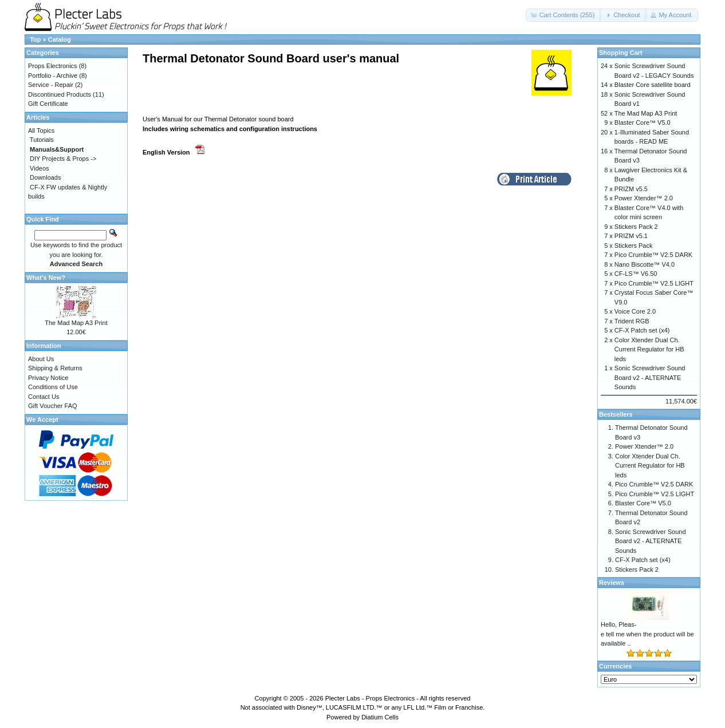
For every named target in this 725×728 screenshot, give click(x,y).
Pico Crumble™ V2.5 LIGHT (654, 283)
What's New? (46, 278)
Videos (39, 168)
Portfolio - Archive (53, 76)
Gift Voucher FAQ (53, 406)
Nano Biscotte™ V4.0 (645, 264)
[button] (564, 15)
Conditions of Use (53, 387)
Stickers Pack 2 (636, 227)
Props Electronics (53, 66)
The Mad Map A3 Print (76, 323)
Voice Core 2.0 (635, 311)
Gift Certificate (48, 104)
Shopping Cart (621, 53)
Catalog (60, 39)
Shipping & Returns (55, 368)
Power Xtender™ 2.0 (644, 198)
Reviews (612, 583)
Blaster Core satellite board (653, 85)
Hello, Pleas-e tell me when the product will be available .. (647, 634)
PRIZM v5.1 (631, 236)
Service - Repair (51, 85)
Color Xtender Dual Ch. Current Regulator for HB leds (649, 349)
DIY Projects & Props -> (63, 159)
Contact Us (44, 397)
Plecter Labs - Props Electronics (370, 698)
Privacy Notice (48, 378)
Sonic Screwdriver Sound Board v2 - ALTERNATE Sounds (650, 377)
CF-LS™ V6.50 (636, 274)
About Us (41, 359)
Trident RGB (632, 321)
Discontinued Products (60, 94)
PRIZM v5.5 (631, 189)
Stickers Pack (634, 246)
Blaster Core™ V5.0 (643, 122)
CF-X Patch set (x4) (642, 330)
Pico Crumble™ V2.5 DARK (653, 255)
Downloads (45, 177)
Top (35, 39)
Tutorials (42, 140)
